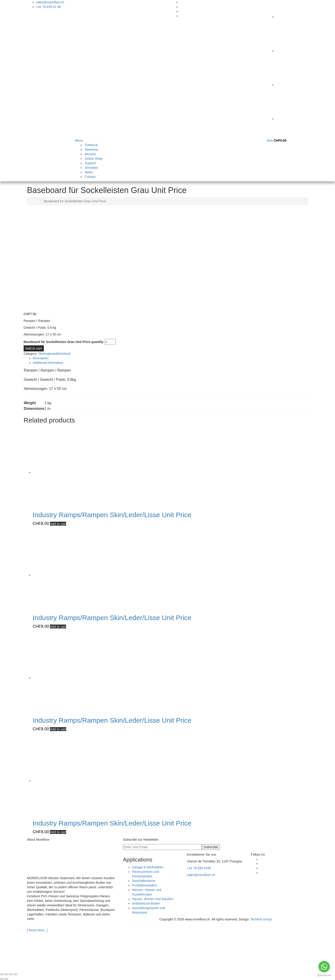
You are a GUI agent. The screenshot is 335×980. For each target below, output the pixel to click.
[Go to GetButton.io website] (324, 975)
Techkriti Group (261, 919)
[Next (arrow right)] (6, 979)
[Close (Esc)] (15, 974)
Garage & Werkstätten (148, 867)
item (277, 140)
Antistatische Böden (146, 903)
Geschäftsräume (144, 881)
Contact (90, 177)
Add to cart (34, 348)
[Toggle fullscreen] (6, 974)
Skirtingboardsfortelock (54, 354)
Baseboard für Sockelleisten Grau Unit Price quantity (63, 342)
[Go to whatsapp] (324, 967)
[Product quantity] (110, 342)
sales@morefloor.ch (50, 2)
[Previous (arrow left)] (2, 979)
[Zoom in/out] (2, 974)
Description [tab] (41, 358)
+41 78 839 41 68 (48, 7)
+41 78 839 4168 (199, 868)
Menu (79, 140)
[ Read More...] (38, 930)
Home (35, 201)
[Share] (11, 974)
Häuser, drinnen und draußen (153, 899)
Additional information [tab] (48, 363)
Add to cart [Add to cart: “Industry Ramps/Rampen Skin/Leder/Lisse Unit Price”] (58, 524)
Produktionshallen (144, 885)
